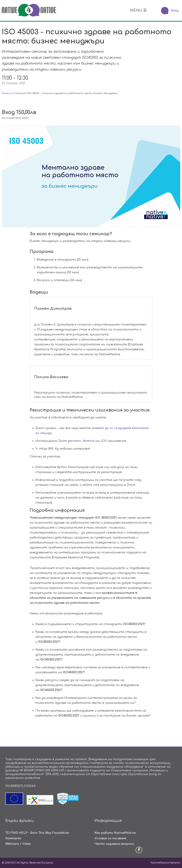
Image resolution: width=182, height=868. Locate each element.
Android (88, 441)
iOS (104, 441)
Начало (6, 93)
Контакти (13, 838)
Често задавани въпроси (114, 844)
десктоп (74, 441)
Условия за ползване (110, 838)
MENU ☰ (138, 10)
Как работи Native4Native (115, 833)
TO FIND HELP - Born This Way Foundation (37, 833)
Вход (175, 10)
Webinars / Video (18, 844)
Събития (19, 93)
